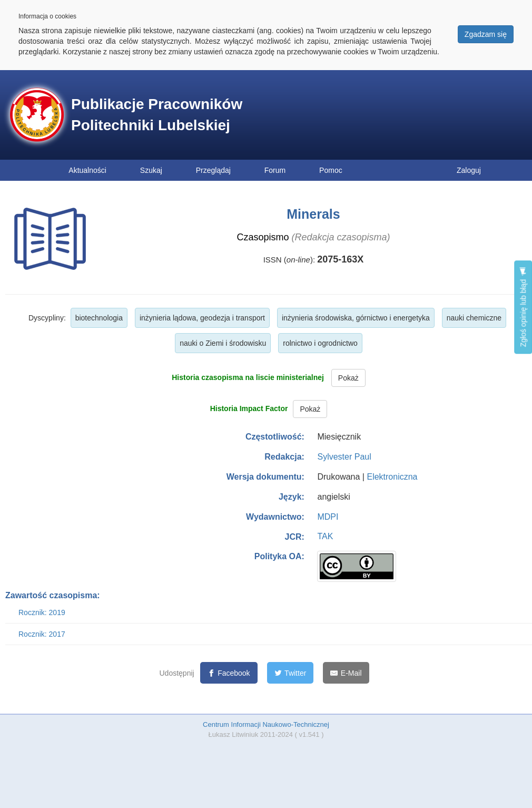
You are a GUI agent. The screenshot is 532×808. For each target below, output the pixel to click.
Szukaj (151, 170)
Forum (275, 170)
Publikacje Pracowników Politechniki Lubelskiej (157, 115)
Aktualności (87, 170)
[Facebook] (229, 673)
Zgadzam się (486, 34)
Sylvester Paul (344, 457)
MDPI (328, 517)
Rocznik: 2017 (42, 634)
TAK (325, 536)
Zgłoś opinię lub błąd (523, 307)
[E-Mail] (346, 673)
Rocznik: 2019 (42, 612)
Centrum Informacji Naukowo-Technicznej (266, 724)
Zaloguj (469, 170)
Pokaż (348, 378)
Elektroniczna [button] (392, 477)
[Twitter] (290, 673)
